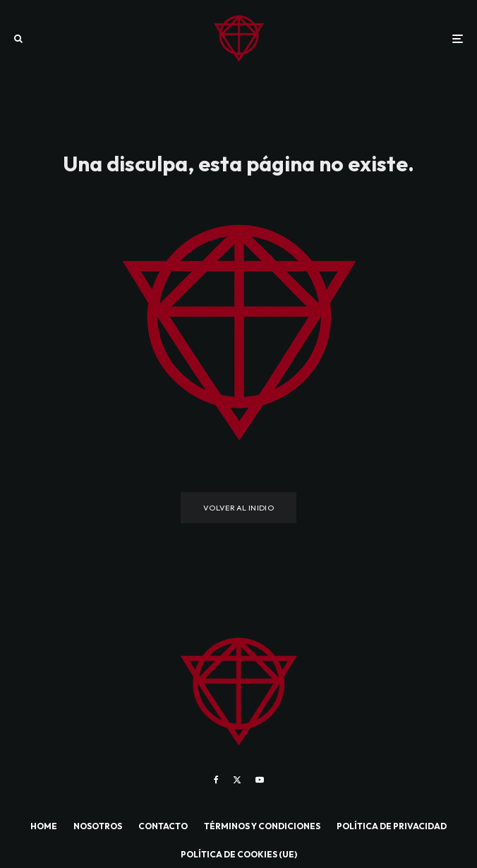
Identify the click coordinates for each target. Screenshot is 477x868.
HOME (44, 826)
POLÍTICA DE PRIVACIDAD (392, 826)
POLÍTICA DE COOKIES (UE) (239, 854)
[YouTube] (260, 780)
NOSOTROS (98, 826)
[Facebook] (216, 780)
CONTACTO (163, 826)
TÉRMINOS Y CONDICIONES (262, 826)
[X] (237, 780)
